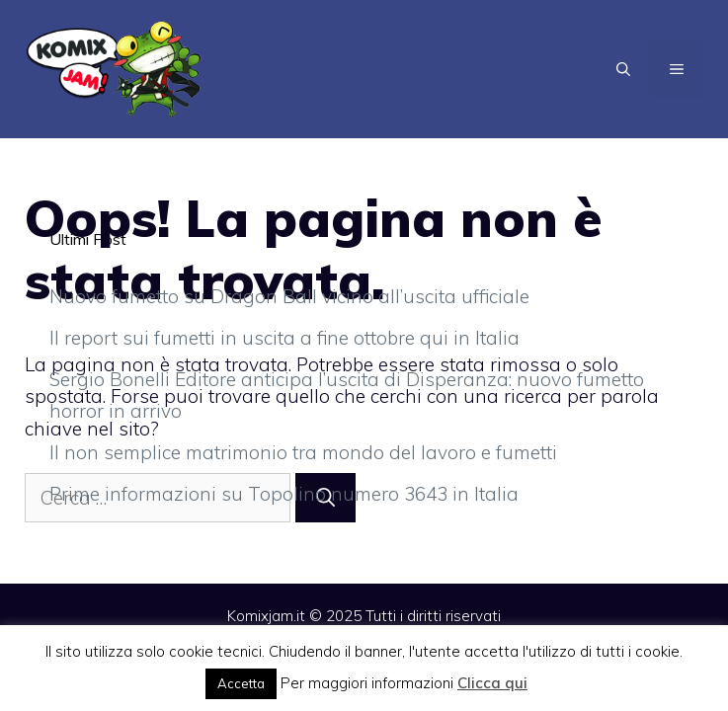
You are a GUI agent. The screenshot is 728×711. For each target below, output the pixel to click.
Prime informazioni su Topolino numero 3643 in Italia (284, 494)
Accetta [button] (241, 683)
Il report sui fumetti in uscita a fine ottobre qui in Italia (284, 338)
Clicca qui (492, 683)
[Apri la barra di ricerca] (623, 69)
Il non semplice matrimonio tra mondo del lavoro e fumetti (303, 452)
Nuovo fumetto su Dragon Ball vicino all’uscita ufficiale (289, 296)
